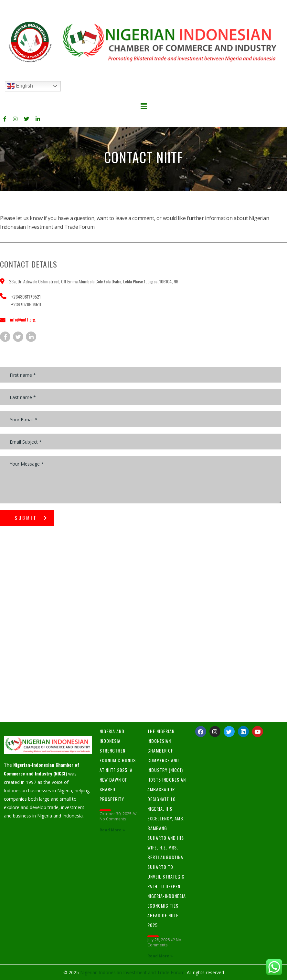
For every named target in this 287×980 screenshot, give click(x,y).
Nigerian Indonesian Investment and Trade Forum (132, 972)
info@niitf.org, (23, 319)
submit (31, 518)
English (20, 86)
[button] (143, 106)
